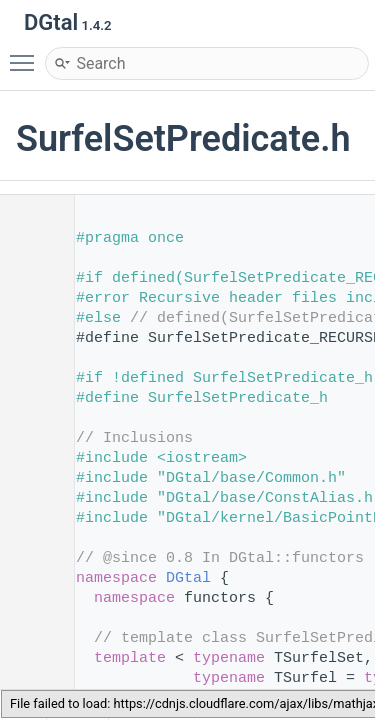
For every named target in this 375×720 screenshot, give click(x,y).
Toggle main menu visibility (27, 54)
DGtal (188, 578)
